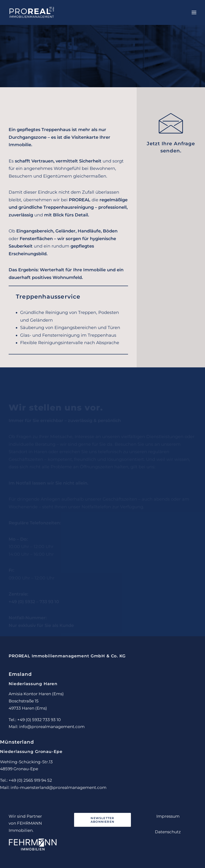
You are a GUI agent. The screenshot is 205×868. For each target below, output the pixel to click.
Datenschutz (168, 832)
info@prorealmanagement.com (52, 727)
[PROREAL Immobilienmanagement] (32, 12)
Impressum (168, 816)
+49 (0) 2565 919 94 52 (30, 780)
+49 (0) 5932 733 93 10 (39, 720)
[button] (194, 12)
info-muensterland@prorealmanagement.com (59, 787)
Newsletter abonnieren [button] (103, 820)
